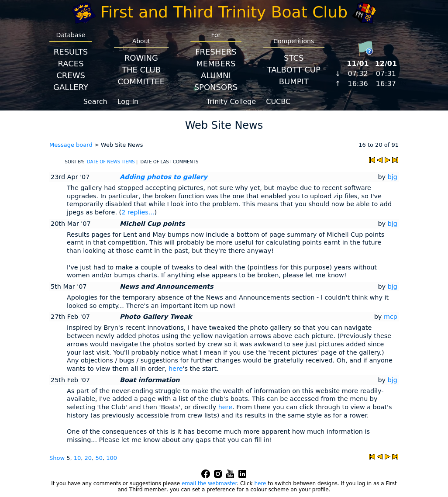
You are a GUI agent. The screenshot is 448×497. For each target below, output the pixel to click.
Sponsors (216, 87)
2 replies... (138, 212)
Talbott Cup (294, 70)
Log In (128, 102)
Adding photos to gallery (164, 177)
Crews (71, 75)
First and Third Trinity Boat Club (224, 12)
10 (78, 458)
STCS (294, 58)
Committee (141, 81)
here (176, 369)
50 (99, 458)
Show (58, 458)
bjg (393, 177)
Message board (71, 145)
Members (216, 64)
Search (95, 102)
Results (71, 52)
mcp (391, 317)
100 (112, 458)
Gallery (71, 87)
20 (88, 458)
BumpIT (294, 81)
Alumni (216, 75)
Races (71, 64)
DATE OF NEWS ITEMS (111, 162)
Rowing (141, 58)
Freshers (216, 52)
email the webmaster (209, 483)
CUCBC (278, 102)
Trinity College (231, 102)
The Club (141, 70)
